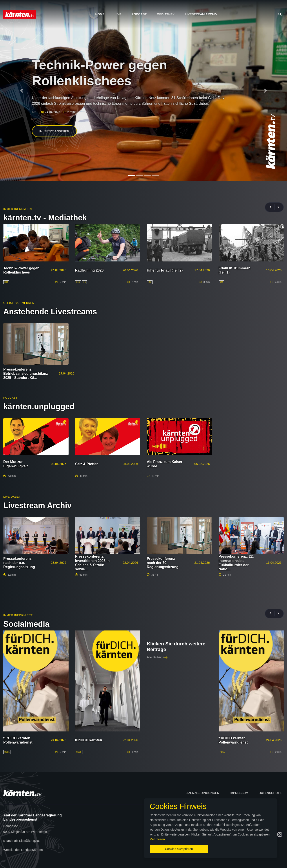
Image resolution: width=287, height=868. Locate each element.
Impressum (239, 793)
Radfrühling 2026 (89, 270)
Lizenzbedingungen (202, 793)
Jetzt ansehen (55, 131)
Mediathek (166, 14)
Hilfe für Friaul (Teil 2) (165, 270)
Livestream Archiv (201, 14)
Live (118, 14)
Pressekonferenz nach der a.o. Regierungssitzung (19, 563)
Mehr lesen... (206, 838)
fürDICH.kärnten (89, 740)
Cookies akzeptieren (170, 848)
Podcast (139, 14)
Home (100, 14)
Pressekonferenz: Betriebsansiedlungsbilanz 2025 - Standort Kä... (26, 374)
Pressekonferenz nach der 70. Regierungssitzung (163, 563)
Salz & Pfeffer (86, 464)
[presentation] (272, 207)
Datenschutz (270, 793)
